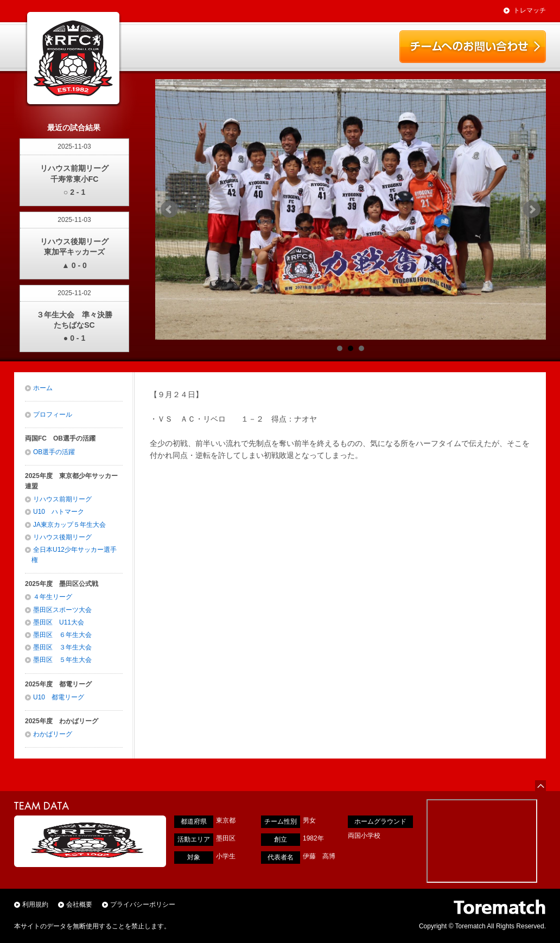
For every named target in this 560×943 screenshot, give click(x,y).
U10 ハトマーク (59, 512)
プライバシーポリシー (143, 904)
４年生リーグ (53, 597)
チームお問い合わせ (473, 47)
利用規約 (35, 904)
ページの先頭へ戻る (540, 786)
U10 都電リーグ (59, 697)
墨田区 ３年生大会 (62, 647)
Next (532, 209)
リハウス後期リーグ (62, 537)
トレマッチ (530, 10)
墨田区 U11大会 (59, 622)
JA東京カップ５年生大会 (69, 525)
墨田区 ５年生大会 (62, 660)
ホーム (43, 388)
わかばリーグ (53, 734)
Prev (169, 209)
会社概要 (79, 904)
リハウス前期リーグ (62, 499)
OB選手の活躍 (54, 452)
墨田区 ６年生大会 (62, 635)
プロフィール (53, 415)
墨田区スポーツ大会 (62, 610)
